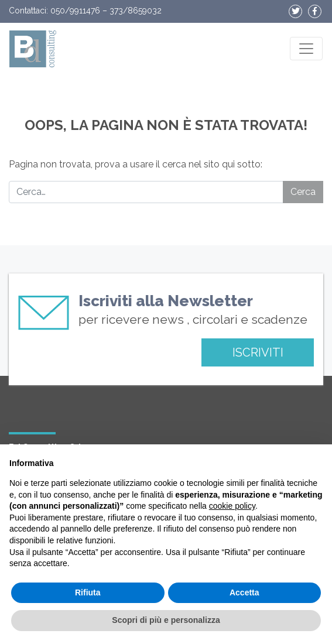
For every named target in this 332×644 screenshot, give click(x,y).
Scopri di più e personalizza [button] (166, 620)
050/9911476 (75, 11)
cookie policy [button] (232, 506)
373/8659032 (136, 11)
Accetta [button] (244, 592)
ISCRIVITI (258, 352)
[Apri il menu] (306, 49)
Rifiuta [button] (88, 592)
